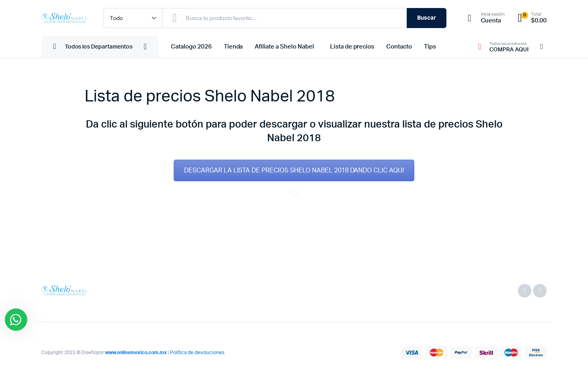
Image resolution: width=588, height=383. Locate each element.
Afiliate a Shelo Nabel (284, 47)
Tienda (233, 47)
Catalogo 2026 (191, 47)
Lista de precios (352, 47)
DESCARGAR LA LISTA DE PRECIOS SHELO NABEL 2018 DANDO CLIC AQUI (294, 170)
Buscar (427, 18)
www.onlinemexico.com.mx (136, 353)
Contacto (399, 47)
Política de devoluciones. (198, 353)
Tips (430, 47)
